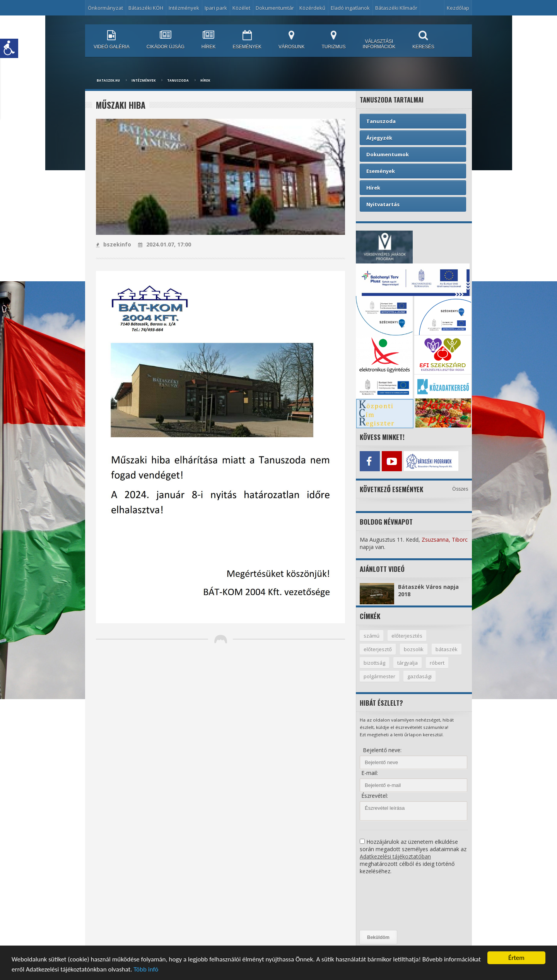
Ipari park (216, 8)
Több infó (146, 970)
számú (372, 636)
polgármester (379, 676)
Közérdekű (312, 8)
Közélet (241, 8)
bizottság (374, 663)
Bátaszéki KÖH (146, 8)
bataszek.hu (108, 80)
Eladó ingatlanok (350, 8)
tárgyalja (407, 663)
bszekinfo (114, 244)
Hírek (205, 80)
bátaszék (447, 649)
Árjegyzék (379, 138)
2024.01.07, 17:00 (165, 244)
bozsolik (414, 649)
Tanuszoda (178, 80)
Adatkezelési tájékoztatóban (395, 856)
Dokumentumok (388, 154)
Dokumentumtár (275, 8)
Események (381, 171)
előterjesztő (378, 649)
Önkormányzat (105, 8)
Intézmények (184, 8)
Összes (460, 489)
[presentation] (391, 903)
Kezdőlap (458, 8)
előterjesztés (407, 636)
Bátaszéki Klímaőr (396, 8)
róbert (437, 663)
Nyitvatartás (383, 204)
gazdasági (419, 676)
